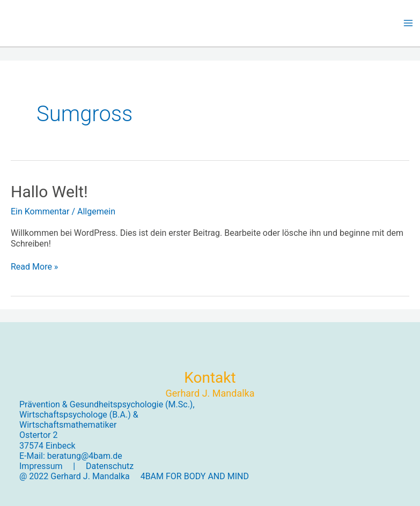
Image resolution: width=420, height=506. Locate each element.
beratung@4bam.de (85, 456)
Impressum (41, 466)
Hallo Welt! (49, 192)
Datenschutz (110, 466)
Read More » (34, 267)
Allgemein (96, 211)
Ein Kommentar (40, 211)
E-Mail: (33, 456)
